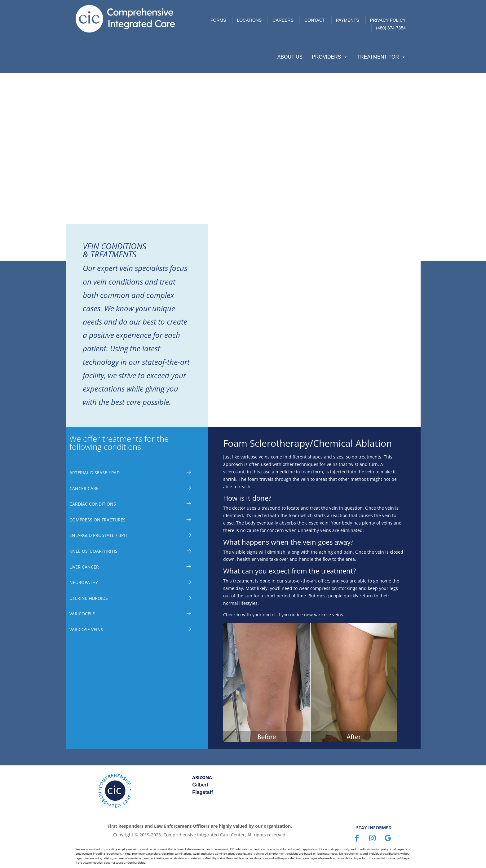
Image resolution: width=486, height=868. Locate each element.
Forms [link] (218, 20)
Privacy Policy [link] (388, 20)
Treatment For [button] (381, 57)
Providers (330, 57)
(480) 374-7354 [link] (391, 28)
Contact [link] (315, 20)
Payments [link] (348, 20)
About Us (290, 57)
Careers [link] (283, 20)
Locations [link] (249, 20)
